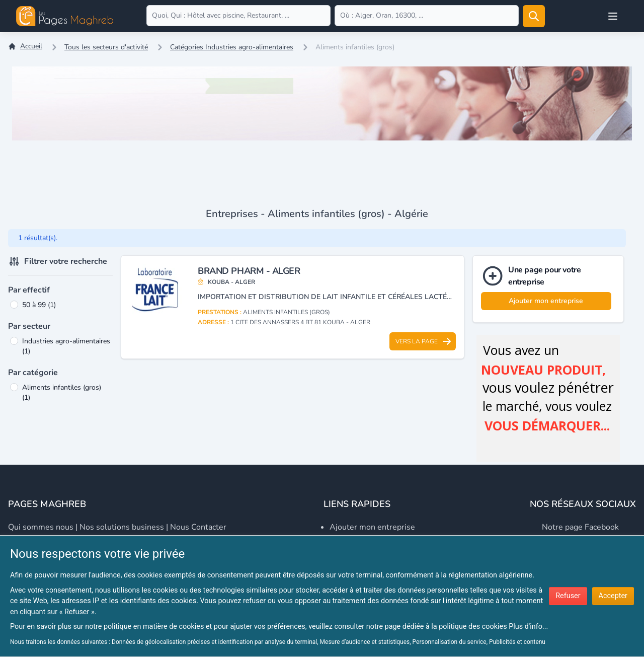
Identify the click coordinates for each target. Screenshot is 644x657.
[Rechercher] (534, 16)
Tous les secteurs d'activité (106, 47)
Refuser (568, 596)
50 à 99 (39, 305)
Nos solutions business (122, 527)
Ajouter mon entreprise (546, 301)
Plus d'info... (528, 627)
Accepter (613, 596)
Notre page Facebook (580, 527)
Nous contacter (198, 527)
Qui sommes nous (41, 527)
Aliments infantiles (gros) (62, 392)
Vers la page (424, 341)
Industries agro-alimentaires (66, 346)
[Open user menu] (613, 16)
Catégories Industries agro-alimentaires (232, 47)
